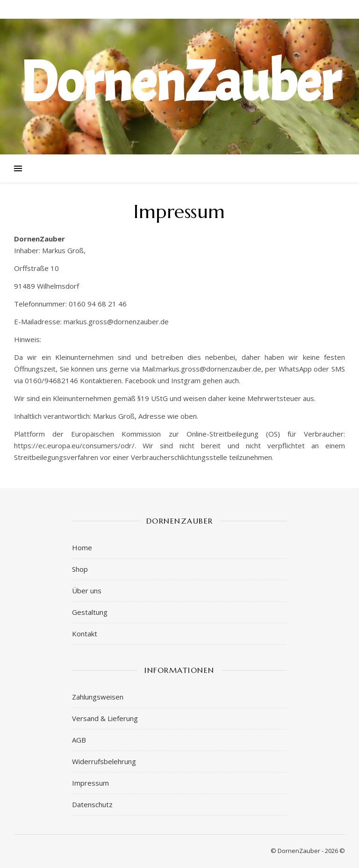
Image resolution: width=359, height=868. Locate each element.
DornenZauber (180, 82)
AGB (79, 740)
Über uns (87, 591)
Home (82, 547)
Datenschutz (92, 804)
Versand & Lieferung (105, 718)
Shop (80, 569)
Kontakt (85, 634)
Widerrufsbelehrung (104, 761)
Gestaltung (90, 612)
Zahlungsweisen (98, 697)
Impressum (90, 783)
